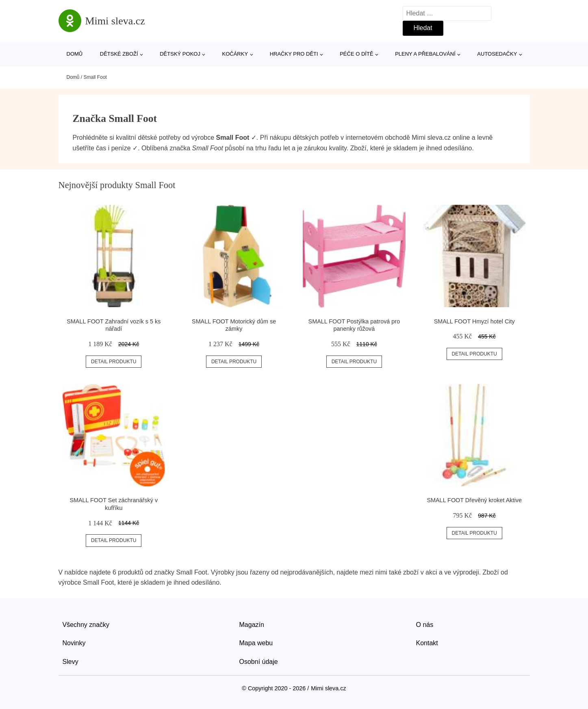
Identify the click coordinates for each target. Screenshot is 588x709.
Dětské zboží (119, 54)
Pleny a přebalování (425, 54)
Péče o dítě (356, 54)
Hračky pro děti (294, 54)
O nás (425, 625)
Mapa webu (256, 643)
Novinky (74, 643)
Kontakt (427, 643)
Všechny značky (86, 625)
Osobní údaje (259, 662)
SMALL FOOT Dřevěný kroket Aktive (474, 500)
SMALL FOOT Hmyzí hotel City (474, 321)
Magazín (252, 625)
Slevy (71, 662)
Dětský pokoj (180, 54)
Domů (75, 54)
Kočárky (235, 54)
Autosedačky (497, 54)
